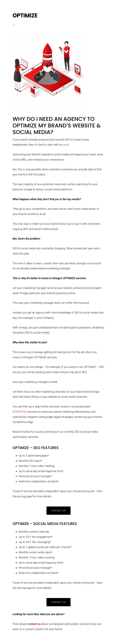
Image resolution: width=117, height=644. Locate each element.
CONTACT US (58, 511)
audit (66, 145)
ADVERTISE (19, 412)
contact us (34, 624)
